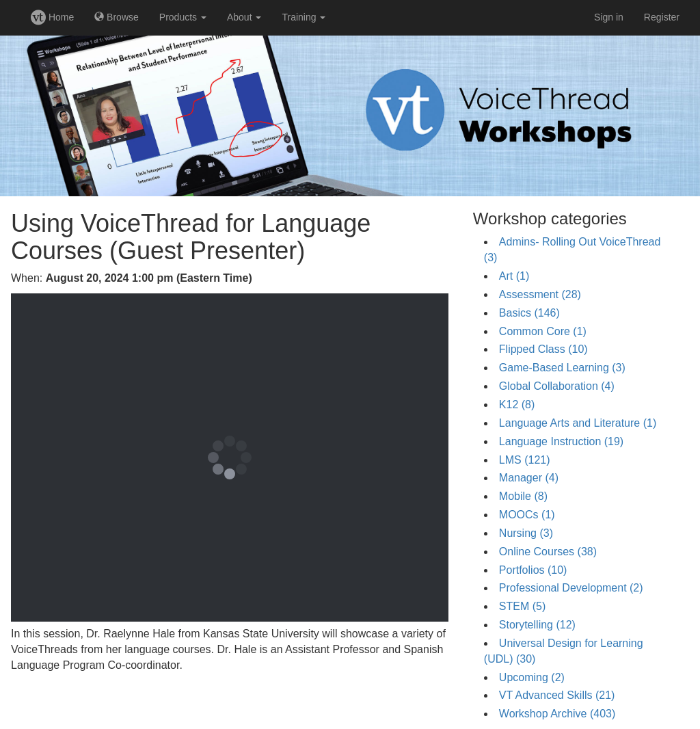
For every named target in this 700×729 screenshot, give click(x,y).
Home (52, 17)
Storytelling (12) (537, 625)
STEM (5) (522, 606)
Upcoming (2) (532, 677)
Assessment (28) (540, 294)
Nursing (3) (526, 533)
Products (183, 17)
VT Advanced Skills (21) (557, 695)
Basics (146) (529, 313)
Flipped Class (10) (543, 349)
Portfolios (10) (533, 570)
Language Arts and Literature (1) (578, 423)
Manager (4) (529, 478)
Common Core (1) (543, 331)
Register (662, 17)
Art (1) (514, 276)
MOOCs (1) (527, 515)
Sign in (609, 17)
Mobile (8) (523, 496)
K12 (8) (517, 405)
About (244, 17)
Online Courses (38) (548, 552)
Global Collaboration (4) (557, 386)
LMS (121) (525, 460)
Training (304, 17)
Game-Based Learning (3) (562, 368)
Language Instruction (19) (561, 441)
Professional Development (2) (571, 588)
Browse (117, 17)
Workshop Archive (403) (557, 714)
